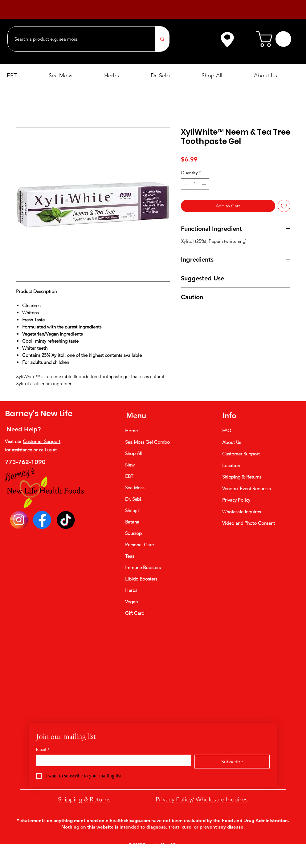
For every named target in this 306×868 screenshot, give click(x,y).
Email (43, 750)
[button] (276, 39)
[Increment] (204, 184)
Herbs (131, 590)
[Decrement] (186, 184)
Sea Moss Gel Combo (147, 442)
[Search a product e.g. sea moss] (78, 39)
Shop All (134, 453)
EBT (129, 476)
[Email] (112, 760)
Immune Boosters (143, 567)
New (130, 465)
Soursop (133, 533)
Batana (132, 522)
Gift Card (135, 613)
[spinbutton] (195, 184)
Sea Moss (135, 488)
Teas (130, 556)
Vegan (131, 602)
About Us (232, 442)
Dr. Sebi (133, 499)
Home (131, 431)
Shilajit (132, 510)
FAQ (227, 431)
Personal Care (139, 545)
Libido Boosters (141, 579)
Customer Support (42, 441)
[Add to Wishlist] (284, 206)
